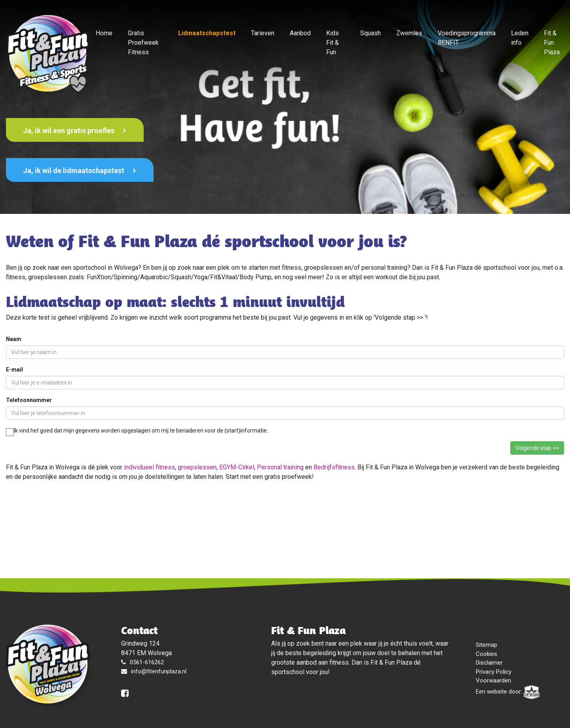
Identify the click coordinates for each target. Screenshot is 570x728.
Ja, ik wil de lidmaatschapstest (74, 171)
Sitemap (486, 645)
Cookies (486, 654)
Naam (14, 339)
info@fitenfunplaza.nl (159, 671)
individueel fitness (149, 467)
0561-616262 (147, 662)
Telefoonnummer (29, 400)
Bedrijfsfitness (334, 467)
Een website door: (508, 692)
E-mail (14, 370)
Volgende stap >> (537, 448)
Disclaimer (489, 663)
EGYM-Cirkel (237, 467)
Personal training (280, 467)
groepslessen (197, 467)
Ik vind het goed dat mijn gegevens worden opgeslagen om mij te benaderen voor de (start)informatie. (137, 431)
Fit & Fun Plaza (552, 43)
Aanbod (300, 33)
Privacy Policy (494, 672)
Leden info (520, 38)
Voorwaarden (493, 680)
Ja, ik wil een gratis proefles (69, 131)
